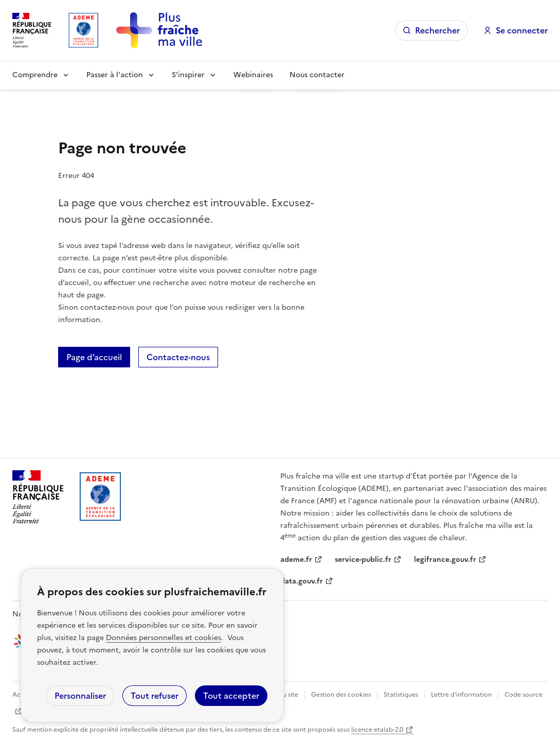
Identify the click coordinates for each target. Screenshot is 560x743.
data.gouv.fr (302, 581)
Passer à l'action (115, 75)
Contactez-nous (178, 357)
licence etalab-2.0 (377, 730)
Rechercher (437, 30)
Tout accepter (231, 696)
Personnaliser (80, 696)
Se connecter (522, 30)
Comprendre (35, 75)
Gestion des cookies (341, 695)
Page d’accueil (94, 357)
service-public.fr (363, 560)
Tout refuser (155, 696)
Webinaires (253, 75)
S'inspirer (188, 75)
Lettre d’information (461, 695)
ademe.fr (296, 560)
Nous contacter (317, 75)
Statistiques (401, 695)
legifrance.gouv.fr (445, 560)
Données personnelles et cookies (164, 638)
